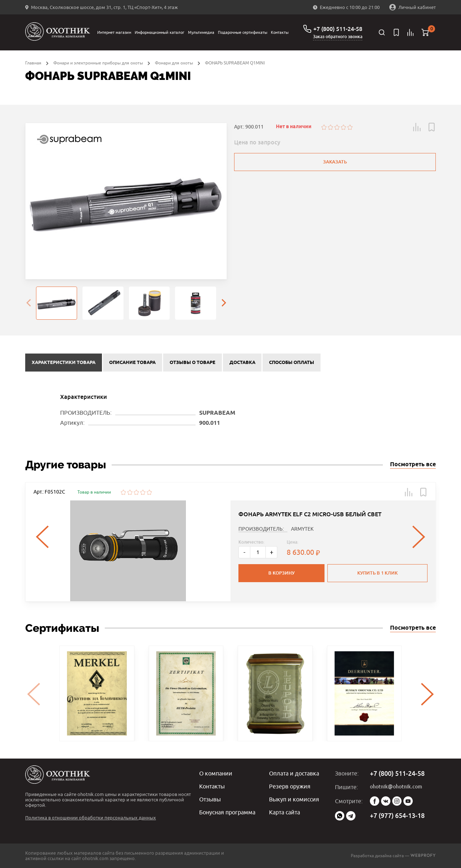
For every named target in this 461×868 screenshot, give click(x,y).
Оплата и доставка (294, 773)
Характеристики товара (64, 363)
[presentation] (28, 303)
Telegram (351, 816)
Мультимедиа (201, 32)
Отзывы (210, 799)
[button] (417, 127)
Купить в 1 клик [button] (377, 573)
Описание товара (132, 363)
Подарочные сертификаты (243, 32)
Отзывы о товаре (193, 363)
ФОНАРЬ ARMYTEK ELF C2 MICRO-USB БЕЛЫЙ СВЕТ (310, 514)
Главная (33, 63)
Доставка (242, 363)
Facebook (375, 801)
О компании (216, 773)
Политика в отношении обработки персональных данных (91, 818)
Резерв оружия (290, 786)
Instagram (397, 801)
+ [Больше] (272, 552)
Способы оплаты (292, 363)
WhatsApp (340, 816)
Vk (386, 801)
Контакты (280, 32)
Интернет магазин (114, 32)
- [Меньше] (244, 552)
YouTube (408, 801)
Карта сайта (285, 812)
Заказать (335, 162)
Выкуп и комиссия (294, 799)
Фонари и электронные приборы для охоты (98, 63)
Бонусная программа (227, 812)
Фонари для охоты (174, 63)
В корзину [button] (281, 573)
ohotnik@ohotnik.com (396, 787)
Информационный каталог (160, 32)
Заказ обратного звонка (338, 37)
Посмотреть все (413, 465)
